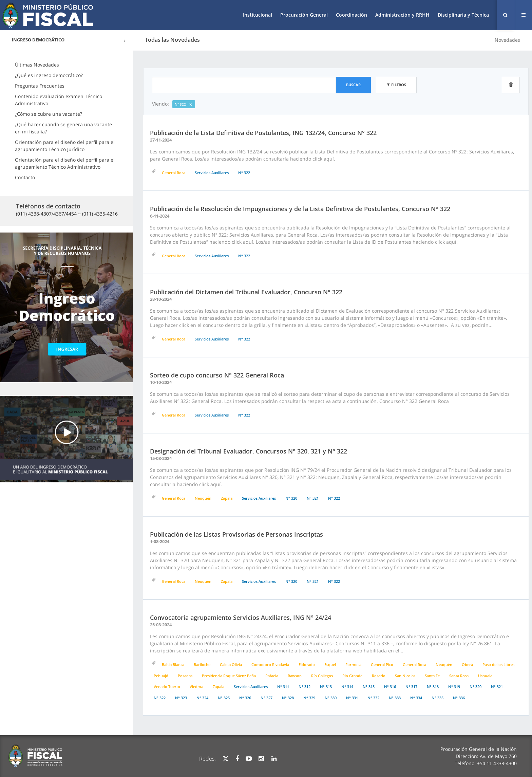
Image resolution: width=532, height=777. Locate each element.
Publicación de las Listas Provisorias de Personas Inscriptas (236, 534)
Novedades (507, 40)
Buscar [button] (353, 85)
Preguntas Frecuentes (40, 86)
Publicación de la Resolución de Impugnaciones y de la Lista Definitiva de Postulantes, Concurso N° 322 (300, 209)
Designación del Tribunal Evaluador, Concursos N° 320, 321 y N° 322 (249, 451)
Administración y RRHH (402, 15)
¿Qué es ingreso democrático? (49, 75)
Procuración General (304, 15)
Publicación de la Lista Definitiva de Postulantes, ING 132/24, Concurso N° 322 (263, 133)
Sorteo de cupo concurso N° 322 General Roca (217, 375)
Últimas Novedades (37, 65)
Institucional (258, 15)
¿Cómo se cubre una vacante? (49, 114)
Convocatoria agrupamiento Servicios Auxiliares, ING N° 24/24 (241, 617)
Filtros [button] (396, 85)
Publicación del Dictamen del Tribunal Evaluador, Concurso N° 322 (246, 292)
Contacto (25, 177)
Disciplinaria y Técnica (463, 15)
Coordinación (351, 15)
